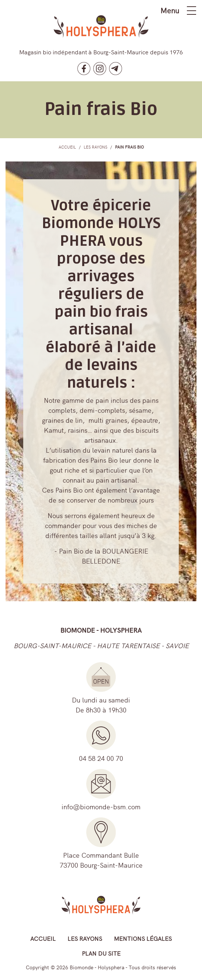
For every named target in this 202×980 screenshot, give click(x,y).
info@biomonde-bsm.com (101, 807)
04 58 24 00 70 (101, 758)
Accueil (43, 938)
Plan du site (101, 953)
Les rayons (85, 938)
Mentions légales (143, 938)
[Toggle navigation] (191, 11)
